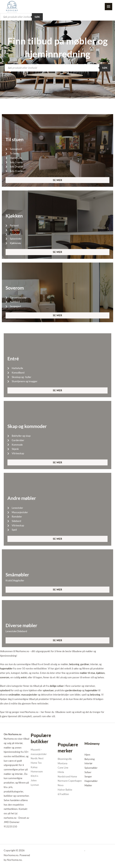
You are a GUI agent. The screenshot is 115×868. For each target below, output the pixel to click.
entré (24, 678)
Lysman (35, 785)
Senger (88, 777)
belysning (74, 664)
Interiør (88, 764)
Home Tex (36, 763)
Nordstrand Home (67, 777)
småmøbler (14, 695)
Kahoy (34, 768)
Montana (63, 764)
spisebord (5, 691)
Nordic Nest (37, 759)
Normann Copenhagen (70, 781)
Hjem (87, 755)
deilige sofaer (57, 686)
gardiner (85, 664)
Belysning (90, 759)
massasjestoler (29, 695)
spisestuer (48, 691)
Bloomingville (65, 759)
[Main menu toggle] (108, 7)
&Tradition (63, 794)
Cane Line (63, 768)
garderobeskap (73, 691)
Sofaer (88, 773)
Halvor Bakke (65, 790)
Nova (61, 786)
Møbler (88, 786)
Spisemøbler (91, 768)
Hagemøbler (91, 781)
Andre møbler (22, 498)
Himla (61, 772)
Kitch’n (34, 776)
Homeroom (37, 772)
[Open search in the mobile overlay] (21, 17)
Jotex (34, 781)
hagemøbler (6, 669)
